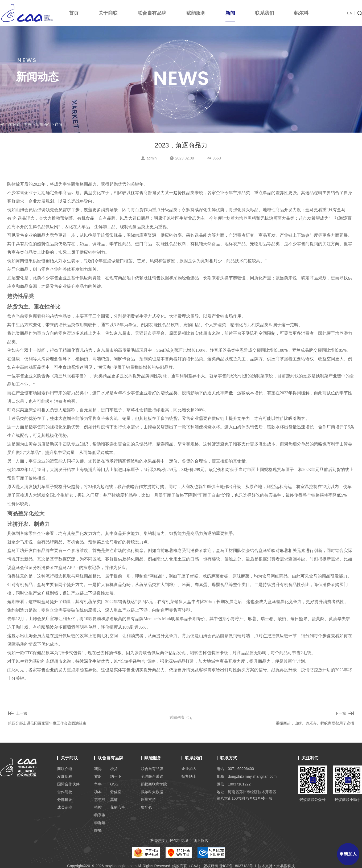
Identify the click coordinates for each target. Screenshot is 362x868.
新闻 (230, 16)
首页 (74, 13)
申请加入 (348, 854)
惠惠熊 (100, 800)
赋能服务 (196, 13)
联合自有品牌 (152, 13)
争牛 (98, 784)
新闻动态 (43, 124)
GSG (114, 784)
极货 (114, 769)
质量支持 (148, 800)
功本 (98, 792)
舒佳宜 (116, 792)
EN (350, 13)
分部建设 (65, 800)
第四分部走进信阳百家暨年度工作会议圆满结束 (47, 723)
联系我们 (265, 13)
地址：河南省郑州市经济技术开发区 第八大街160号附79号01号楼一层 (246, 795)
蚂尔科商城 (179, 841)
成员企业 (65, 807)
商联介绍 (65, 769)
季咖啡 (100, 823)
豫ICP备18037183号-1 (238, 866)
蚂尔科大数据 (152, 792)
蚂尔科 (301, 13)
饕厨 (98, 776)
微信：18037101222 (234, 784)
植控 (98, 807)
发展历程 (65, 776)
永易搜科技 (286, 866)
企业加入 (189, 769)
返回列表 (181, 717)
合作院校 (65, 792)
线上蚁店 (201, 841)
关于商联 (108, 13)
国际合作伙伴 (68, 784)
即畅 (98, 830)
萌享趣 (100, 815)
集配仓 (146, 807)
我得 (98, 769)
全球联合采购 (152, 776)
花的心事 (118, 807)
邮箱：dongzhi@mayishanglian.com (247, 776)
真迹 (114, 800)
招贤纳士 (189, 776)
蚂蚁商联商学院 (154, 784)
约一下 (116, 776)
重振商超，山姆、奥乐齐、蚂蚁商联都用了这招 (315, 723)
